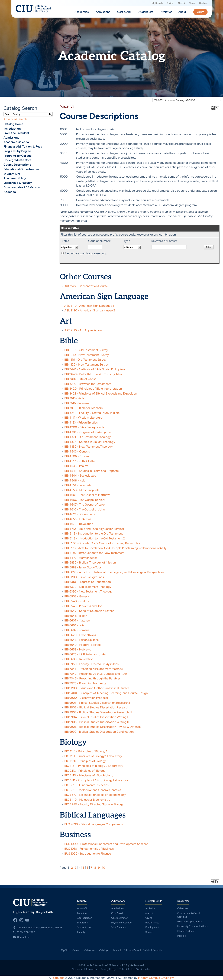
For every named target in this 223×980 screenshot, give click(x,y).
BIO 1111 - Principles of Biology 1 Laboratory (93, 756)
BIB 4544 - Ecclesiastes (80, 476)
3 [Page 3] (76, 868)
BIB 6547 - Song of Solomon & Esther (89, 611)
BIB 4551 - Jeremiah (78, 485)
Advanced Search (15, 119)
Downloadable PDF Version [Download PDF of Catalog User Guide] (22, 187)
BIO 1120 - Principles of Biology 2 (86, 761)
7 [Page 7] (91, 868)
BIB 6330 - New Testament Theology (88, 591)
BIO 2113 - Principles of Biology (85, 771)
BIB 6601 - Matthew (77, 620)
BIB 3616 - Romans (77, 403)
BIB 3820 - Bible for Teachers (83, 408)
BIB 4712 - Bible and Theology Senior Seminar (94, 529)
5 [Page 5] (84, 868)
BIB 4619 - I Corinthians (80, 514)
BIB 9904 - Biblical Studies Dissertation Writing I (96, 717)
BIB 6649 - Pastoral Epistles (83, 645)
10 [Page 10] (104, 868)
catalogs (59, 978)
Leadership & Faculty (18, 183)
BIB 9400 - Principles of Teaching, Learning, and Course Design (106, 693)
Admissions (11, 138)
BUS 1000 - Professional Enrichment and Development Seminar (106, 844)
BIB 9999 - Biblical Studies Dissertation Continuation (99, 732)
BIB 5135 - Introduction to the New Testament (94, 553)
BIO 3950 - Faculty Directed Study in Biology (94, 804)
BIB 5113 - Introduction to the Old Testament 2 (95, 538)
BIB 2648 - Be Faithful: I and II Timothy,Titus (93, 374)
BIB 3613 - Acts (74, 398)
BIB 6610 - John (75, 625)
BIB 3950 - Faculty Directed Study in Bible (92, 413)
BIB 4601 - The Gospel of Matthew (87, 495)
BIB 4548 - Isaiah (76, 480)
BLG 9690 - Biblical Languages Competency (94, 824)
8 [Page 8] (95, 868)
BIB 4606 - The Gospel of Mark (85, 500)
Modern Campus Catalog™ (156, 978)
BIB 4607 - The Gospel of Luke (84, 504)
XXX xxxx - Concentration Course (86, 286)
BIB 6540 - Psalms (77, 601)
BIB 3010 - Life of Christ (80, 379)
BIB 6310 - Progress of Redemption (88, 582)
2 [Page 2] (72, 868)
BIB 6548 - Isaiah (76, 616)
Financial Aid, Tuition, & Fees (23, 146)
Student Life (12, 174)
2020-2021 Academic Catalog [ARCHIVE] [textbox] (175, 100)
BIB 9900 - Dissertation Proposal (86, 698)
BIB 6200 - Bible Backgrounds (84, 577)
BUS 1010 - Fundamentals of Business (89, 849)
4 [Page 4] (80, 868)
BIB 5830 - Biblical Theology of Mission (90, 562)
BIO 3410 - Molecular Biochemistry (87, 800)
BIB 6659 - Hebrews (78, 649)
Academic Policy (15, 178)
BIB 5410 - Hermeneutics (81, 558)
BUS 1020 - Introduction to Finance (88, 854)
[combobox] (188, 100)
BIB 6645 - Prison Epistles (81, 640)
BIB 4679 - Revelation (79, 524)
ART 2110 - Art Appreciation (83, 330)
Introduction (12, 129)
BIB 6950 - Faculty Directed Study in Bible (92, 664)
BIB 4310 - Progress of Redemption (88, 432)
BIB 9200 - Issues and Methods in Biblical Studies (97, 688)
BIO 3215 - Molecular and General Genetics (93, 790)
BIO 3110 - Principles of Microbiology (89, 775)
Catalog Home (13, 124)
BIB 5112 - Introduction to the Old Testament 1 (94, 533)
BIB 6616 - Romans (77, 630)
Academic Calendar (17, 142)
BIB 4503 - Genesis (77, 451)
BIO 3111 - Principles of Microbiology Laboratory (96, 780)
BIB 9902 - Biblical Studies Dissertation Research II (98, 707)
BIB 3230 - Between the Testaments (88, 384)
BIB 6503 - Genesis (77, 596)
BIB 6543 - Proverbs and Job (83, 606)
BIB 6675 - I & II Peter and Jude (85, 654)
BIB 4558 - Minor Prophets (82, 490)
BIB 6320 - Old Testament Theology (88, 587)
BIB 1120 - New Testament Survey (86, 364)
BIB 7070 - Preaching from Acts (85, 683)
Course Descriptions (17, 165)
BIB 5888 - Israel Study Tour (83, 567)
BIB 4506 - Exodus (77, 456)
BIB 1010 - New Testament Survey (87, 355)
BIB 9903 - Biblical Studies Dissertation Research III (98, 712)
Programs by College (17, 156)
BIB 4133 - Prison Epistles (81, 422)
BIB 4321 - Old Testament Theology (88, 437)
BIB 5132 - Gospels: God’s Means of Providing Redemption (103, 543)
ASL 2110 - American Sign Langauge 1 (89, 306)
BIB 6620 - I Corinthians (80, 635)
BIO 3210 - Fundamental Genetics (86, 785)
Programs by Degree (17, 151)
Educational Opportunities (21, 169)
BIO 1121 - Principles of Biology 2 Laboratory (94, 766)
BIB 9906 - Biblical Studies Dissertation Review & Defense (102, 727)
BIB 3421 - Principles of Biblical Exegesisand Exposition (101, 393)
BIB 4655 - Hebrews (78, 519)
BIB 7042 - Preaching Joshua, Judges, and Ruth (96, 674)
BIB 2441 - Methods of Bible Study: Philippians (95, 369)
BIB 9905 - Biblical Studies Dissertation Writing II (97, 722)
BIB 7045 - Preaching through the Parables (92, 678)
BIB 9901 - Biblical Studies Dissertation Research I (97, 703)
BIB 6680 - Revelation (79, 659)
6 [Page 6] (88, 868)
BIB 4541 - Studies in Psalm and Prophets (91, 471)
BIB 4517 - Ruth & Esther (80, 461)
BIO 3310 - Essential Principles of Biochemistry (95, 795)
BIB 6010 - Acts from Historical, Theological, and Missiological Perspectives (114, 572)
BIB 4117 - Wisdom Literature (83, 418)
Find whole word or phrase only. (86, 253)
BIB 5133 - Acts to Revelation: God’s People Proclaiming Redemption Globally (115, 548)
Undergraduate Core (17, 160)
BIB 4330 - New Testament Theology (88, 447)
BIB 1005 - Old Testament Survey (86, 350)
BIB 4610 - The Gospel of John (84, 509)
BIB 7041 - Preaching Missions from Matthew (94, 669)
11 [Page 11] (108, 868)
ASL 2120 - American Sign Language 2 (90, 310)
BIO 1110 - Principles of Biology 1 (86, 751)
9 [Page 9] (99, 868)
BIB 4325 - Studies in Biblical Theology (90, 442)
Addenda (10, 192)
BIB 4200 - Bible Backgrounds (84, 427)
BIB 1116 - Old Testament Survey (85, 360)
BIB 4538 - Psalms (76, 466)
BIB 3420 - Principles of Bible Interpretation (93, 389)
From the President (16, 133)
